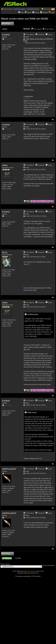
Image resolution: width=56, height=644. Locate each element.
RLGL (6, 252)
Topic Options (48, 29)
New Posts (47, 9)
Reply (27, 37)
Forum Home (8, 9)
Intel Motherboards (33, 9)
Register (45, 12)
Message (27, 29)
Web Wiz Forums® (30, 571)
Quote (50, 35)
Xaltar (6, 165)
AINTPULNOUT (10, 469)
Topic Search (36, 29)
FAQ (22, 12)
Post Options (29, 35)
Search (29, 12)
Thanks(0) (40, 35)
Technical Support (20, 9)
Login (53, 12)
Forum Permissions (49, 565)
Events (36, 12)
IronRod (7, 35)
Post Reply (7, 24)
